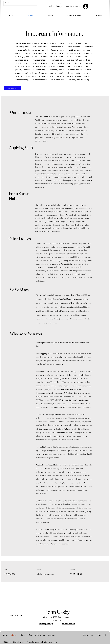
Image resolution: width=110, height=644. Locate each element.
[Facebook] (71, 574)
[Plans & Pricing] (12, 88)
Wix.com (53, 642)
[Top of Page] (16, 616)
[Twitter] (74, 574)
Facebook (102, 635)
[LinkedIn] (78, 574)
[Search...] (20, 3)
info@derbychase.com (46, 574)
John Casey (55, 6)
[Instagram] (81, 574)
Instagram (88, 635)
